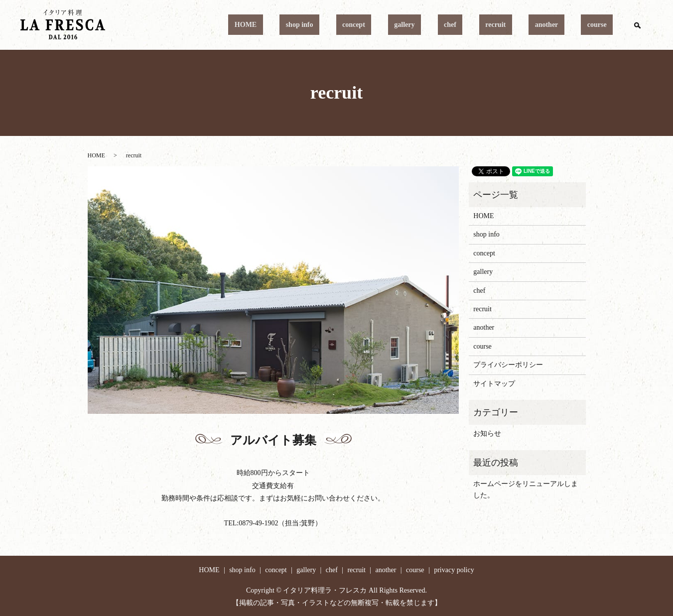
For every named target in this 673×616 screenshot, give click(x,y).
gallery (460, 25)
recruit (526, 25)
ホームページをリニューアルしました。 (526, 489)
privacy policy (454, 570)
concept (422, 25)
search (637, 25)
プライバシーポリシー (508, 365)
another (565, 25)
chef (493, 25)
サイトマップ (494, 384)
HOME (338, 25)
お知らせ (487, 433)
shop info (380, 25)
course (603, 25)
